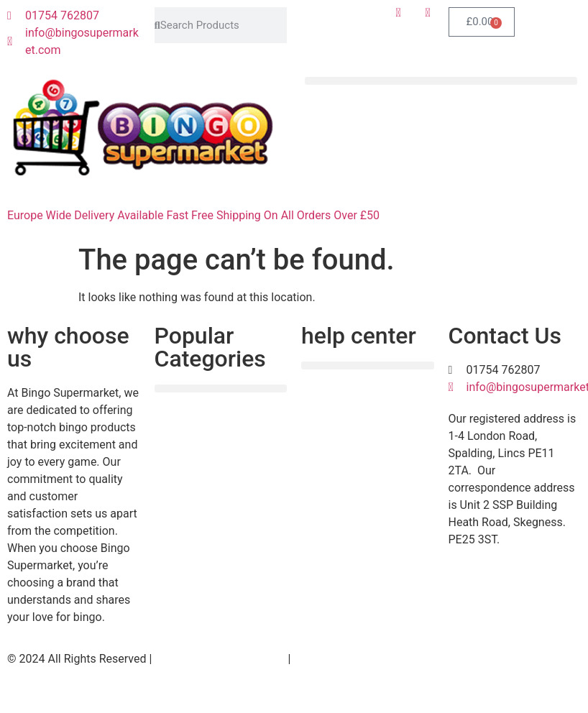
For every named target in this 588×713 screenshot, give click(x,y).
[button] (441, 81)
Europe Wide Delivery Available (85, 215)
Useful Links (325, 659)
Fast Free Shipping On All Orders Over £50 (273, 215)
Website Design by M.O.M (220, 659)
